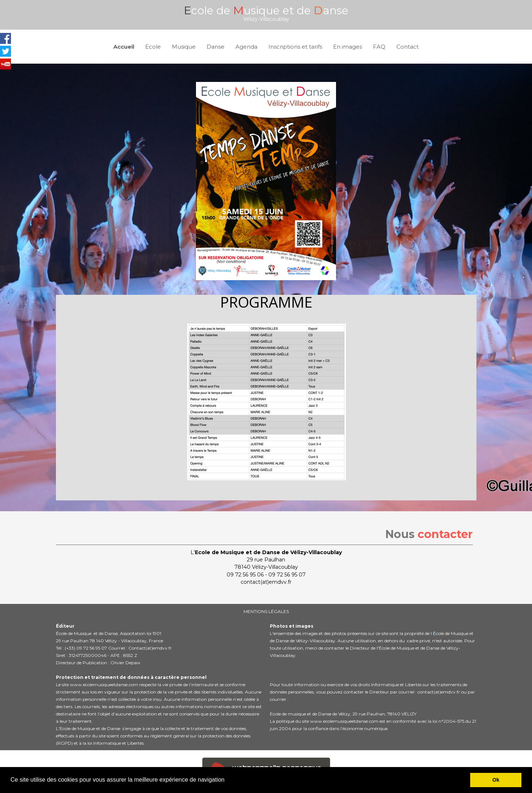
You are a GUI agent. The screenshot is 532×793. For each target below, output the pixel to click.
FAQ (379, 47)
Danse (216, 47)
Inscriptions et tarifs (295, 47)
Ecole (153, 47)
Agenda (246, 47)
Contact (408, 47)
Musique (184, 47)
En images (348, 47)
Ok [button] (496, 780)
